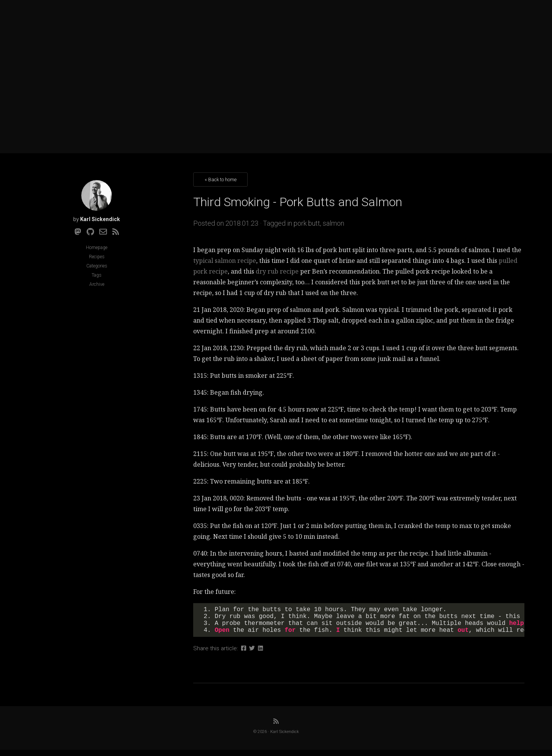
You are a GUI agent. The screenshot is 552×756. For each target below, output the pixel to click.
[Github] (90, 232)
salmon (333, 223)
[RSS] (116, 232)
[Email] (103, 232)
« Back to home (221, 180)
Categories (97, 266)
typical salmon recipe (225, 261)
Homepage (97, 248)
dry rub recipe (277, 271)
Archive (97, 284)
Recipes (97, 257)
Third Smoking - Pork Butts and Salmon (298, 202)
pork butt (307, 223)
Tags (97, 275)
